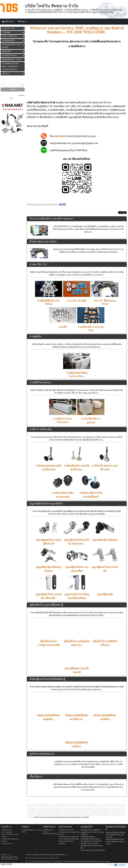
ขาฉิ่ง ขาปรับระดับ (41, 429)
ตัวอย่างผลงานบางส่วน (43, 241)
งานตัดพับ (35, 336)
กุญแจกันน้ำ (85, 817)
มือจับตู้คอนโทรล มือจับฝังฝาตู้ (47, 679)
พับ (32, 110)
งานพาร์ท (68, 103)
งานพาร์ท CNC (38, 264)
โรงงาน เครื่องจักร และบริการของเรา (52, 219)
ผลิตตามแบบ (119, 110)
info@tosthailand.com (60, 143)
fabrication (48, 113)
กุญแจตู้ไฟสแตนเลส (76, 817)
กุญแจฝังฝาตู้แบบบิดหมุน (105, 540)
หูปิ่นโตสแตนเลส (39, 817)
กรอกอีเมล (4, 82)
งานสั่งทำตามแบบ (40, 382)
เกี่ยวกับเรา (36, 777)
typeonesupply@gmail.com (85, 143)
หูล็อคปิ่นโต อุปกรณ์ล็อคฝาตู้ (46, 605)
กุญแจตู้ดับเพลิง (105, 594)
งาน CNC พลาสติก (77, 301)
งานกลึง (96, 106)
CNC (34, 106)
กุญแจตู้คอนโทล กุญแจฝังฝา (46, 503)
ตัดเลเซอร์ (120, 106)
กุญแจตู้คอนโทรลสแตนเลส (62, 817)
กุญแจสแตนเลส (49, 817)
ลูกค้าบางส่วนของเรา (42, 754)
